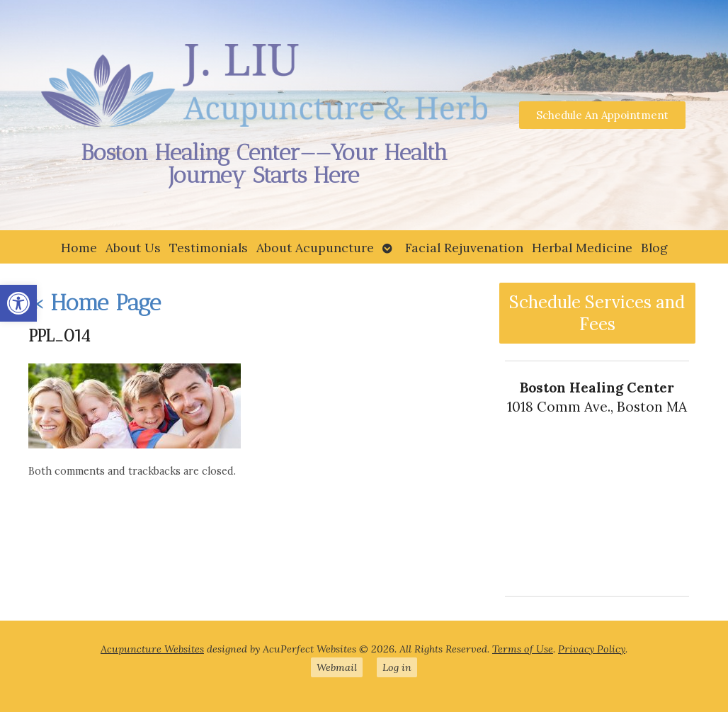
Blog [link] (654, 248)
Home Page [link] (95, 303)
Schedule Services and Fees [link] (597, 313)
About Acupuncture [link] (315, 248)
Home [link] (79, 248)
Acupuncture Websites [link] (152, 649)
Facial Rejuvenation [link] (464, 248)
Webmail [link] (337, 667)
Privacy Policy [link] (592, 649)
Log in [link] (397, 667)
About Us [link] (133, 248)
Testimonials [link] (209, 248)
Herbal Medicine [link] (582, 248)
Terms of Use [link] (523, 649)
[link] (18, 303)
